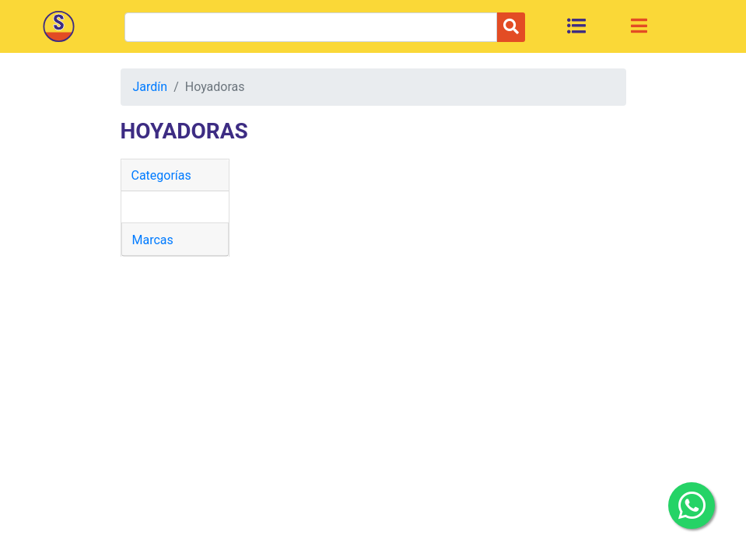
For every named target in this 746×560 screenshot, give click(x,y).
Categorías (161, 175)
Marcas (153, 240)
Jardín (151, 87)
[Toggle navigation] (639, 26)
